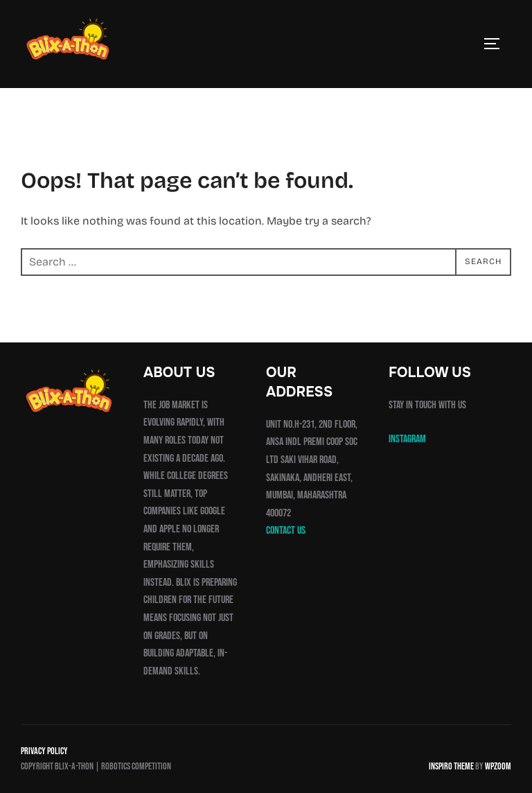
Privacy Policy (44, 751)
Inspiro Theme (451, 766)
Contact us (286, 531)
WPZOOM (498, 766)
